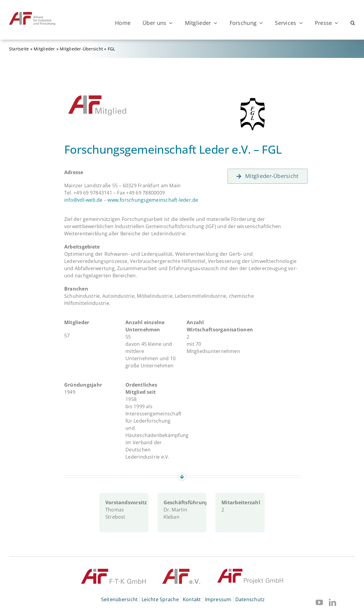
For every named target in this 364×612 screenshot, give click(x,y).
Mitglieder (44, 49)
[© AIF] (181, 571)
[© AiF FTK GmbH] (113, 571)
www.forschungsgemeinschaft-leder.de (153, 200)
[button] (353, 23)
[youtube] (319, 602)
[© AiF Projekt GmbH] (250, 571)
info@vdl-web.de (83, 200)
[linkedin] (332, 602)
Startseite (19, 49)
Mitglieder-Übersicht (81, 49)
